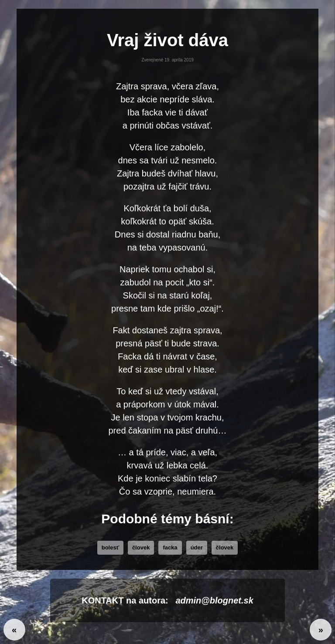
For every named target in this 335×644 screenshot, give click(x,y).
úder (197, 547)
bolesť (110, 547)
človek (141, 547)
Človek (225, 547)
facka (170, 547)
